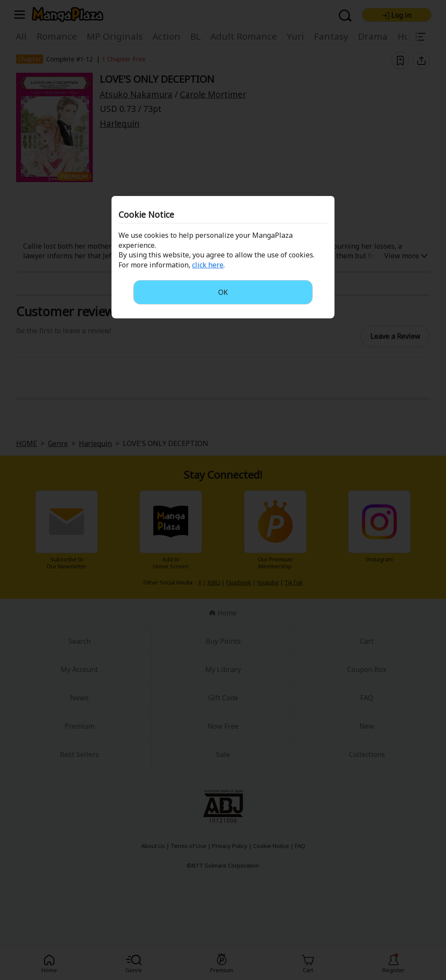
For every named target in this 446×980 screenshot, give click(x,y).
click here (208, 265)
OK (223, 292)
